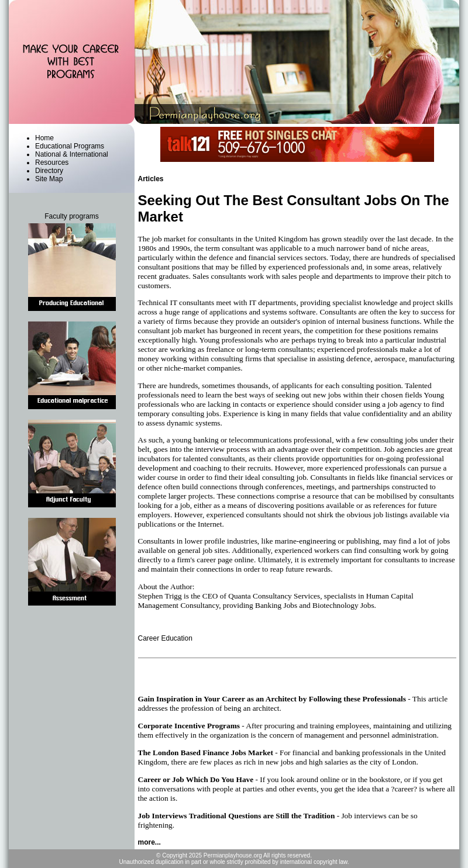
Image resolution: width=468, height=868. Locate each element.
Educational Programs (70, 146)
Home (44, 138)
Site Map (49, 179)
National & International (72, 154)
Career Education (165, 638)
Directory (49, 171)
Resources (52, 162)
